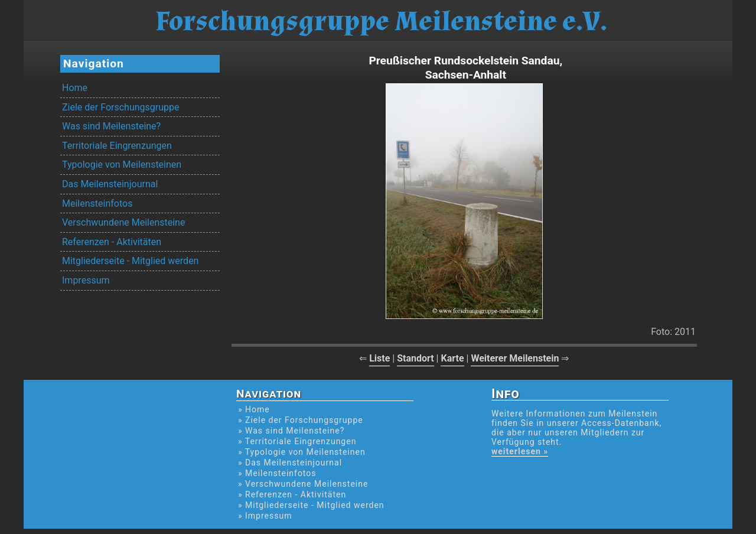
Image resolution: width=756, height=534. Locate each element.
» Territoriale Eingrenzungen (297, 441)
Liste (379, 358)
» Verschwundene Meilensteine (303, 484)
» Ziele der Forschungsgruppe (301, 420)
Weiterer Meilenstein (515, 358)
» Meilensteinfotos (277, 473)
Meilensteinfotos (97, 203)
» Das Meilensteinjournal (290, 463)
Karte (452, 358)
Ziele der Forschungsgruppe (120, 107)
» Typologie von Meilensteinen (302, 452)
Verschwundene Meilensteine (123, 222)
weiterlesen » (520, 451)
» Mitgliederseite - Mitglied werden (311, 505)
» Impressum (265, 516)
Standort (416, 358)
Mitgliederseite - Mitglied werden (130, 261)
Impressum (86, 280)
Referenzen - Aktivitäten (112, 242)
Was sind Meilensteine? (111, 126)
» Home (254, 409)
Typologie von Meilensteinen (122, 165)
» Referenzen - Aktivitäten (292, 494)
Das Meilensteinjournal (110, 184)
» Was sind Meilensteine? (291, 431)
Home (75, 88)
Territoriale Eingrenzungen (117, 146)
